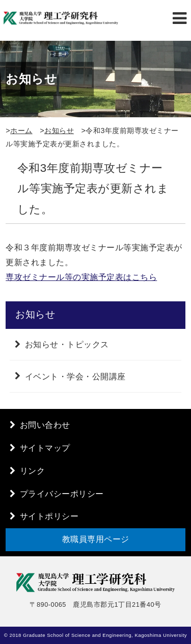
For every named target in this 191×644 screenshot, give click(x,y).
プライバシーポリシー (62, 494)
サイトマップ (45, 448)
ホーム (21, 131)
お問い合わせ (45, 425)
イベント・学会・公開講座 (75, 376)
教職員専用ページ (96, 539)
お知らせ (59, 131)
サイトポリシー (49, 516)
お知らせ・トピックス (67, 344)
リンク (33, 471)
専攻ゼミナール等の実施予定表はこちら (81, 277)
